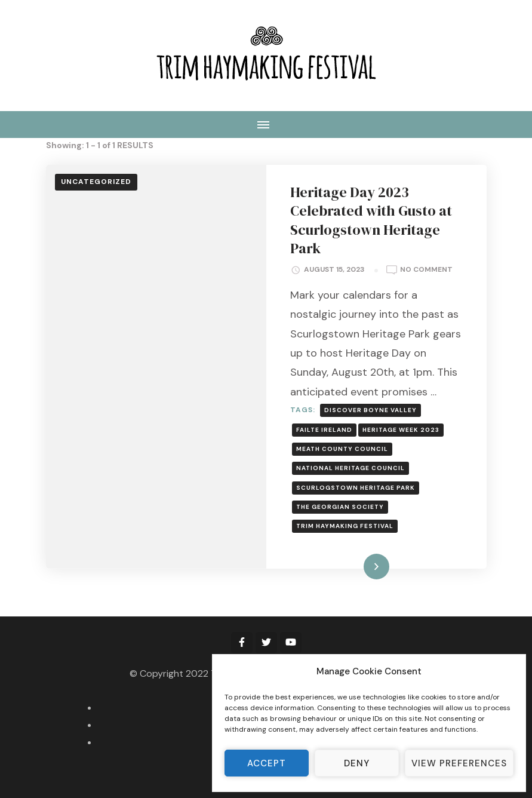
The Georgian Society (340, 507)
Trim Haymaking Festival (345, 526)
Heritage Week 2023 (401, 430)
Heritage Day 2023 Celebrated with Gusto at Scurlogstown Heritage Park (371, 220)
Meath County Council (342, 449)
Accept (267, 763)
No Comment (426, 270)
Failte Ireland (324, 430)
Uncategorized (96, 182)
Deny (357, 763)
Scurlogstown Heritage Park (356, 488)
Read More (357, 566)
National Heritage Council (350, 468)
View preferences (459, 763)
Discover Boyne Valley (370, 410)
